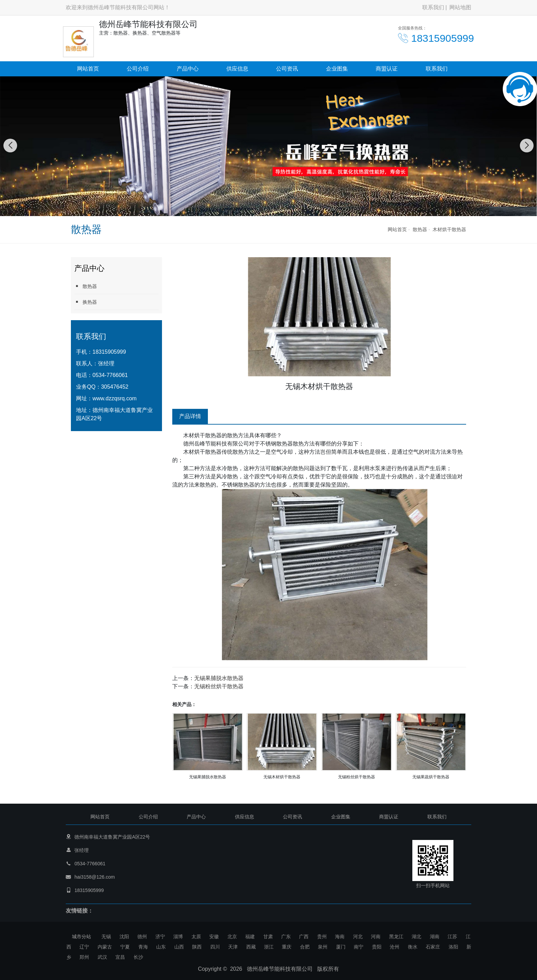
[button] (261, 209)
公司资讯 (287, 69)
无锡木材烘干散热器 (282, 777)
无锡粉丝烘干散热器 (219, 686)
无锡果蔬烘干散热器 (431, 777)
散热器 (420, 229)
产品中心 (188, 69)
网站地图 (460, 7)
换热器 (86, 302)
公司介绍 (138, 69)
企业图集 (337, 69)
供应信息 (237, 69)
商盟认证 (387, 69)
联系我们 (433, 7)
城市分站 (82, 937)
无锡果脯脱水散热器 (219, 678)
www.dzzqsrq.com (115, 398)
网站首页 (88, 69)
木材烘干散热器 (449, 229)
